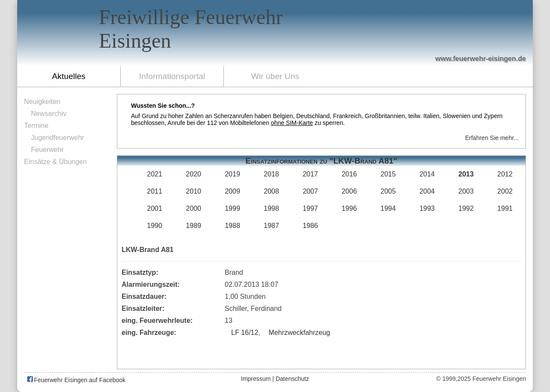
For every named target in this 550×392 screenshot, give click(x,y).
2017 (310, 174)
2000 (194, 208)
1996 (349, 208)
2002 (505, 191)
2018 (272, 174)
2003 (466, 191)
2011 (155, 191)
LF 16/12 (245, 333)
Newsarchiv (49, 114)
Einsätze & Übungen (55, 162)
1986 (310, 226)
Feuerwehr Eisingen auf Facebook (76, 380)
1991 (505, 208)
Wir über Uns (275, 76)
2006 (349, 191)
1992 (466, 208)
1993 (427, 208)
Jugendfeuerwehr (58, 138)
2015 (388, 174)
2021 (155, 174)
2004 (427, 191)
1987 (272, 226)
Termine (36, 126)
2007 (310, 191)
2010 (194, 191)
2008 (272, 191)
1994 (388, 208)
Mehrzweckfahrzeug (299, 333)
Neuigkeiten (42, 102)
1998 (272, 208)
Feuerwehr (47, 150)
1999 (232, 208)
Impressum (256, 379)
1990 (155, 226)
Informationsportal (172, 76)
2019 (232, 174)
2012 (505, 174)
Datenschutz (292, 379)
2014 (427, 174)
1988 (232, 226)
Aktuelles (69, 76)
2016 (349, 174)
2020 (194, 174)
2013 (466, 174)
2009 (232, 191)
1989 (194, 226)
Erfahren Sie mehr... (492, 138)
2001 (155, 208)
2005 (388, 191)
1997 (310, 208)
